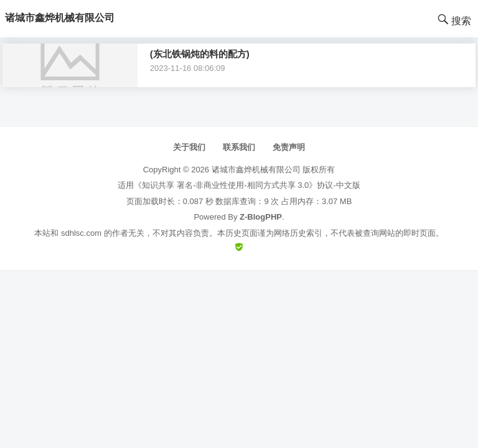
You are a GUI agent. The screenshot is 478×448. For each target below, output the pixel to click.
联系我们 (239, 147)
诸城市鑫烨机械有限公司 (256, 170)
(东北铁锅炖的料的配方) (200, 54)
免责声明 (289, 147)
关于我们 (189, 147)
